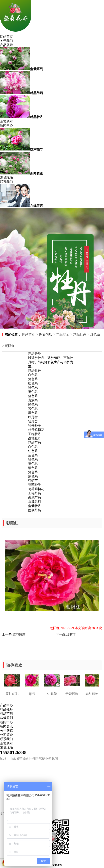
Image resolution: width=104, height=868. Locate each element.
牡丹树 (33, 417)
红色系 (95, 334)
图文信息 (46, 334)
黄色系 (33, 392)
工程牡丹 (35, 434)
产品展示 (6, 45)
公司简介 (6, 735)
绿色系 (33, 404)
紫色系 (33, 409)
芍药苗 (33, 481)
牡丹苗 (33, 421)
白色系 (33, 375)
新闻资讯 (6, 726)
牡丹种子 (35, 426)
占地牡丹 (35, 438)
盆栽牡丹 (35, 506)
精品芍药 (35, 442)
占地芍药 (35, 497)
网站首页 (6, 37)
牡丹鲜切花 (36, 430)
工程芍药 (35, 493)
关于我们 (6, 41)
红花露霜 (19, 634)
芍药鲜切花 (36, 489)
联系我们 (6, 182)
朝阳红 (10, 346)
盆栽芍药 (35, 510)
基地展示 (6, 121)
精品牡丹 (80, 334)
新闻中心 (6, 125)
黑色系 (33, 413)
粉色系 (33, 387)
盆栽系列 (35, 502)
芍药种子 (35, 485)
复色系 (33, 379)
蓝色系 (33, 396)
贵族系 (33, 400)
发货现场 (6, 178)
